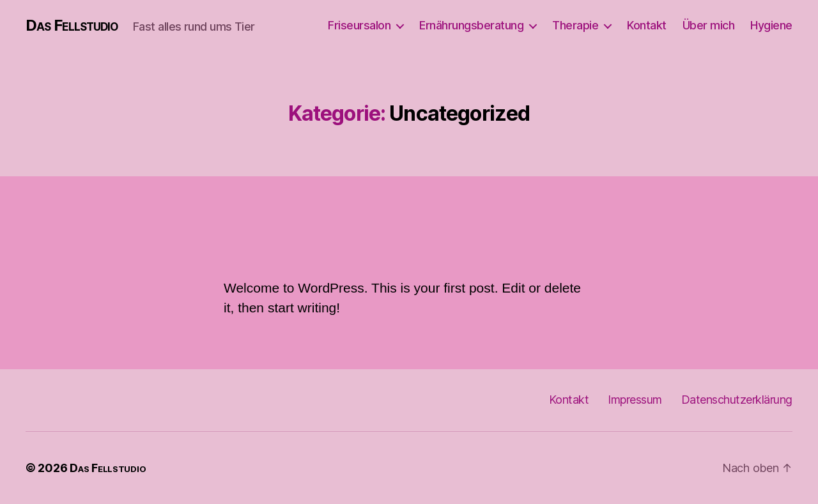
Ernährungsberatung (471, 25)
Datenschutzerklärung (737, 400)
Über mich (709, 25)
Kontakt (647, 25)
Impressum (635, 400)
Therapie (575, 25)
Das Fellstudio (72, 26)
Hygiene (771, 25)
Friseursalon (359, 25)
